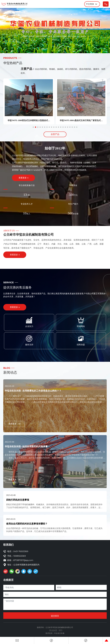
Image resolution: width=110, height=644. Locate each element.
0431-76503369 (21, 551)
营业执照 (53, 630)
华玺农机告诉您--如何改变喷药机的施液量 (26, 446)
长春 (63, 633)
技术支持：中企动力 (53, 633)
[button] (33, 127)
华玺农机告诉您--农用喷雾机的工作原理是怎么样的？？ (33, 391)
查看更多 (15, 424)
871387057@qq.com (23, 560)
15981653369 (20, 556)
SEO (60, 630)
